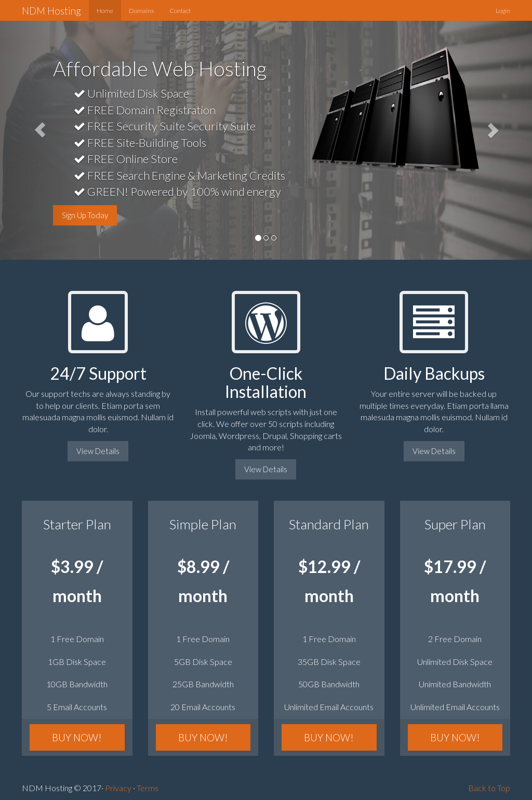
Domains (141, 11)
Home (105, 11)
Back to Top (489, 788)
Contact (180, 11)
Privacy (118, 788)
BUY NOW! (77, 737)
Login (503, 11)
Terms (148, 788)
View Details (98, 451)
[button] (40, 130)
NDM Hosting (51, 11)
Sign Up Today (85, 215)
